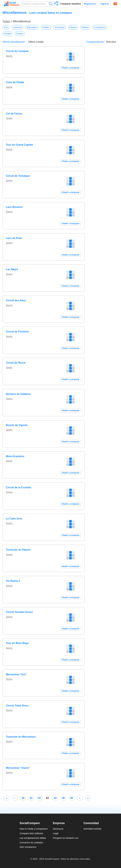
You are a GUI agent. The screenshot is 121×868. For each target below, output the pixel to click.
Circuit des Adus (16, 300)
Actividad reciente (92, 829)
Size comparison (28, 847)
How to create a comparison (34, 829)
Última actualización (14, 42)
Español (115, 4)
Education (32, 27)
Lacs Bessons (14, 207)
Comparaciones (95, 42)
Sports (9, 56)
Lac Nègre (12, 269)
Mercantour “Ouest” (18, 768)
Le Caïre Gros (14, 519)
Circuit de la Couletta (18, 487)
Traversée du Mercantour (21, 737)
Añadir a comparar (71, 68)
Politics (46, 27)
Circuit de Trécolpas (18, 176)
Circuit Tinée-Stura (17, 706)
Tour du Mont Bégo (17, 643)
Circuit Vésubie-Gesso (19, 612)
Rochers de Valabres (18, 394)
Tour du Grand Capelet (19, 145)
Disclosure (58, 829)
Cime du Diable (15, 82)
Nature (85, 27)
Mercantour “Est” (16, 674)
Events (20, 34)
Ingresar (105, 4)
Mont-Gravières (15, 456)
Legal (56, 833)
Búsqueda (50, 4)
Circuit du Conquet (17, 51)
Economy (60, 27)
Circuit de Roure (16, 363)
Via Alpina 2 (13, 581)
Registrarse (90, 4)
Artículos (111, 42)
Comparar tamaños (71, 4)
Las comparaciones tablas (33, 838)
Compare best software (31, 833)
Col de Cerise (14, 114)
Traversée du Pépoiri (18, 550)
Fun (6, 27)
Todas (6, 21)
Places (73, 27)
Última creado (36, 42)
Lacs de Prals (14, 238)
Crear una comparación (57, 4)
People (7, 34)
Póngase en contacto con (66, 838)
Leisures (17, 27)
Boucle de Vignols (17, 425)
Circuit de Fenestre (17, 332)
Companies (100, 27)
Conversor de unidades (31, 843)
